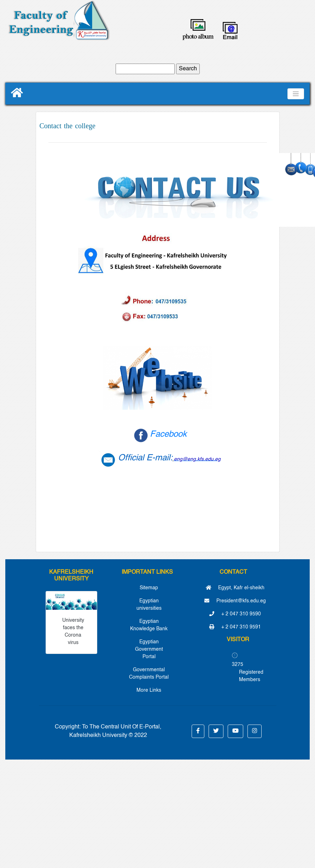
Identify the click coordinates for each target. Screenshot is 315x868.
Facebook (168, 435)
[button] (198, 731)
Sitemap (149, 588)
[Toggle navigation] (296, 94)
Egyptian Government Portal (149, 649)
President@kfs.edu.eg (235, 601)
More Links (149, 690)
